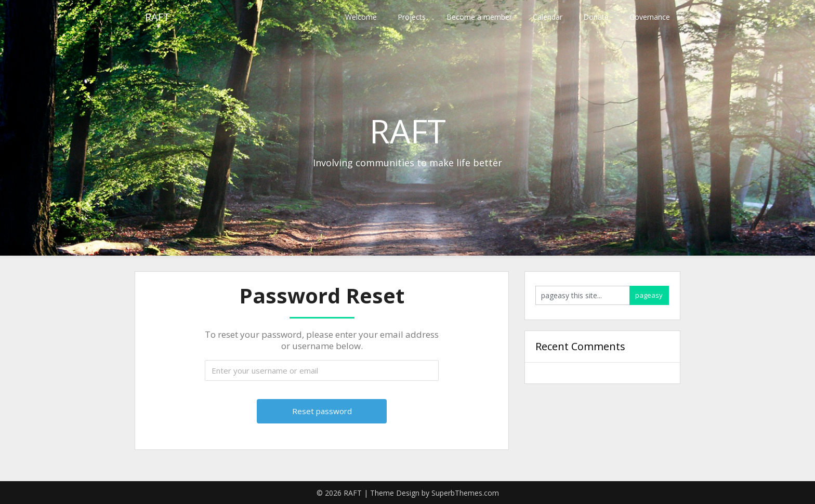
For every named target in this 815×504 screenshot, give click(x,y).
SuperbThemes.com (465, 493)
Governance (650, 17)
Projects (412, 17)
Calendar (548, 17)
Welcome (361, 17)
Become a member (479, 17)
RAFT (157, 17)
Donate (596, 17)
